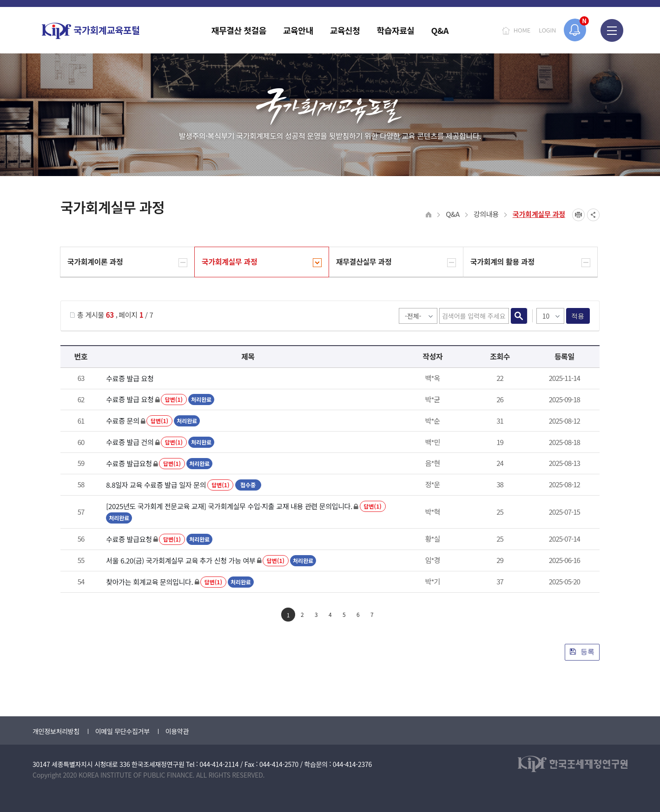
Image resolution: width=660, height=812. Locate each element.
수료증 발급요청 (129, 463)
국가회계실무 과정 (539, 214)
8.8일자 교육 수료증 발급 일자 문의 (156, 485)
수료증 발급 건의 (130, 442)
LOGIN (547, 30)
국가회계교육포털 (91, 31)
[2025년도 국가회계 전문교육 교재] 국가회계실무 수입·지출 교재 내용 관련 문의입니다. (229, 506)
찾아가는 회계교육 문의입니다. (149, 582)
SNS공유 (593, 215)
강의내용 (486, 214)
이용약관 (177, 731)
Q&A (453, 214)
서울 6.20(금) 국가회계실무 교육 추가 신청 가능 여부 (181, 560)
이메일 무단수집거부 (122, 731)
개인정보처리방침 (56, 731)
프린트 (578, 215)
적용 (578, 316)
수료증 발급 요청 (130, 378)
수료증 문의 (122, 421)
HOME (522, 30)
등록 (582, 652)
